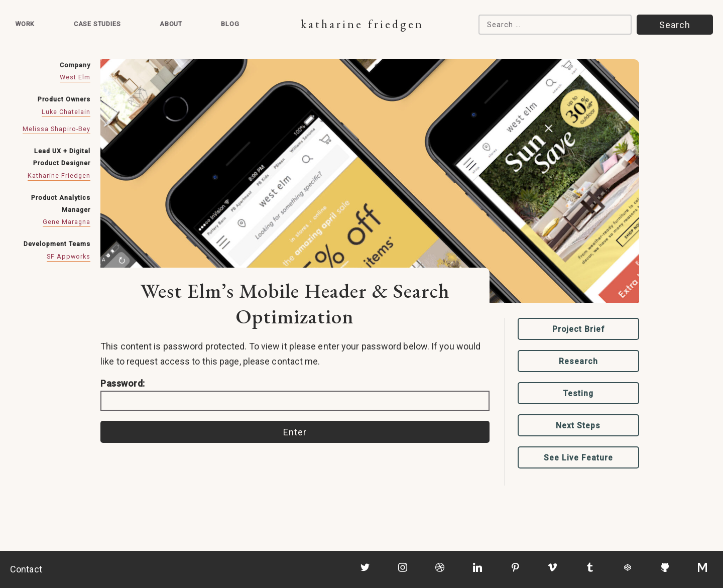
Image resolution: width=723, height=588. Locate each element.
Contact (26, 569)
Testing (578, 393)
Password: (295, 394)
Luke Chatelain (66, 112)
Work (25, 24)
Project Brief (578, 329)
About (171, 24)
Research (578, 361)
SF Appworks (69, 256)
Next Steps (578, 426)
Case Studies (97, 24)
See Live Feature (578, 458)
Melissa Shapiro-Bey (56, 129)
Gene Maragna (67, 222)
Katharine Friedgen (362, 24)
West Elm (75, 77)
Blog (230, 24)
